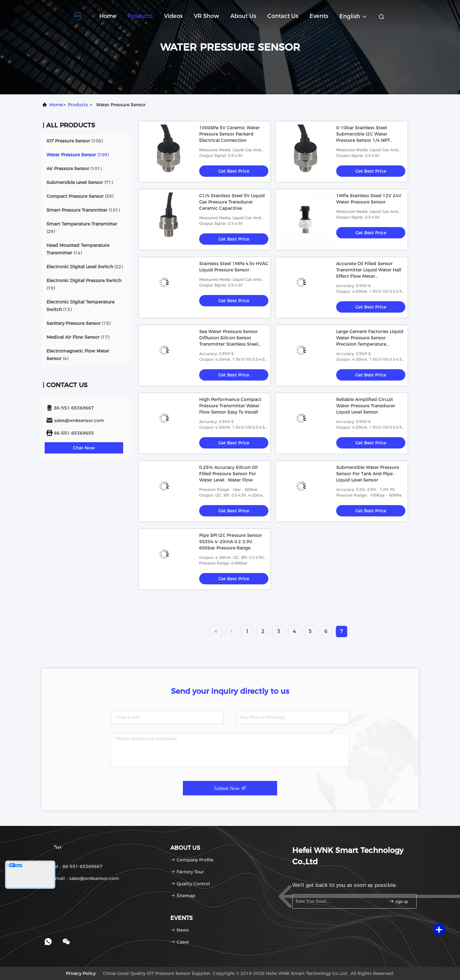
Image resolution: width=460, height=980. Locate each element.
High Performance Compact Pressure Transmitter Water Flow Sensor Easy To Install (230, 406)
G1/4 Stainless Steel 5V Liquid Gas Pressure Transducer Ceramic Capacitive (232, 202)
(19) (84, 284)
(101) (74, 169)
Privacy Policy (81, 973)
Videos (173, 16)
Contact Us (283, 16)
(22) (85, 267)
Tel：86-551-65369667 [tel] (74, 866)
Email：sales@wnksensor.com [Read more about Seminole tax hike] (82, 878)
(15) (79, 323)
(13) (80, 306)
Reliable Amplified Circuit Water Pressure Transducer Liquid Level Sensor (366, 406)
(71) (80, 182)
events (319, 16)
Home (108, 16)
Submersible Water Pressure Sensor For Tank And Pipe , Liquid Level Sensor (368, 474)
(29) (82, 228)
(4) (78, 355)
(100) (75, 141)
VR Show (206, 16)
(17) (78, 337)
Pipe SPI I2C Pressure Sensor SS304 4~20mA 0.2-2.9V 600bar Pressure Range (231, 542)
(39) (80, 196)
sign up (398, 901)
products (78, 105)
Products (140, 16)
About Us (243, 16)
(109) (78, 155)
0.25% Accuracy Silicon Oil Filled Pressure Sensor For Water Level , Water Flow (228, 474)
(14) (78, 249)
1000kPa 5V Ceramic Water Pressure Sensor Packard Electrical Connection (230, 134)
